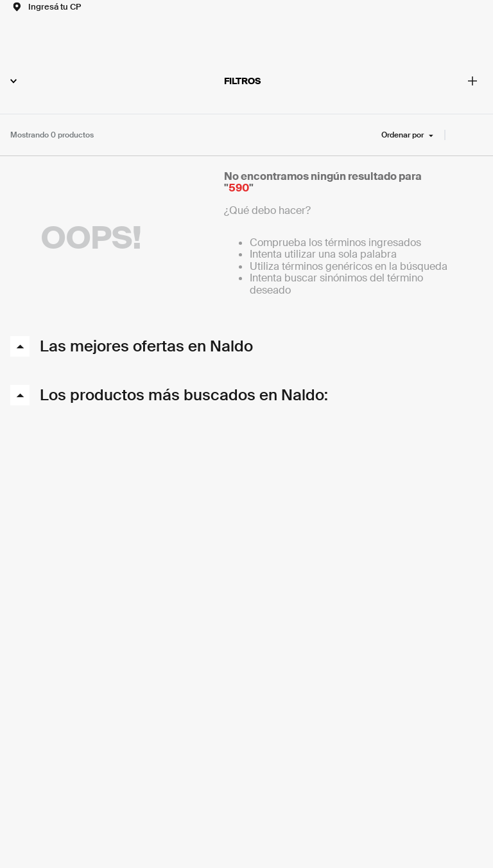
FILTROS (135, 81)
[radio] (460, 135)
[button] (46, 6)
